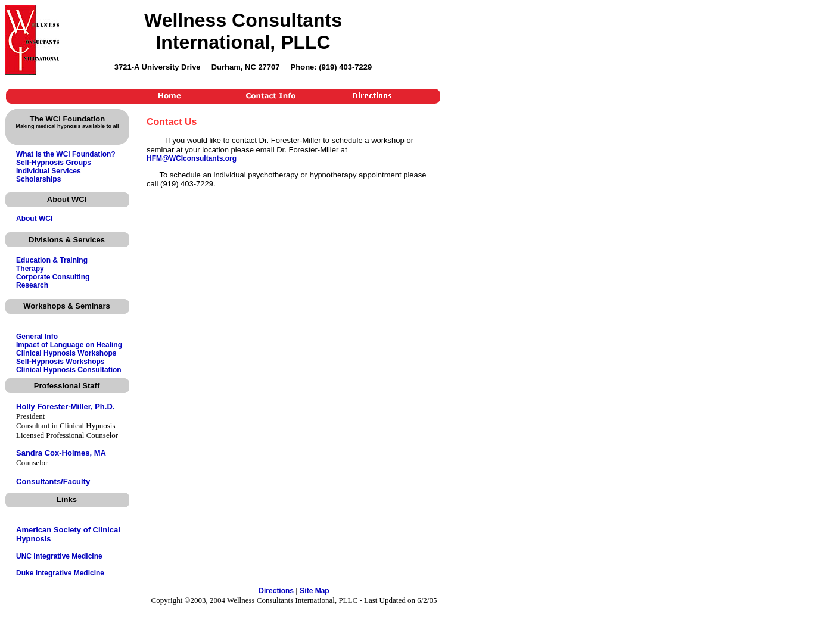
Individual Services (49, 171)
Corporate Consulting (53, 277)
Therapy (30, 269)
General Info (37, 337)
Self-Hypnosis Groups (54, 163)
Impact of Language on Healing (69, 345)
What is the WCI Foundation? (66, 154)
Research (32, 285)
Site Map (314, 591)
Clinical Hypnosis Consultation (69, 370)
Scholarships (38, 179)
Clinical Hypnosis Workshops (66, 353)
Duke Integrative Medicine (60, 573)
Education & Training (52, 260)
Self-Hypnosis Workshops (60, 362)
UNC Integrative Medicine (59, 556)
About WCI (34, 219)
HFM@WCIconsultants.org (192, 158)
